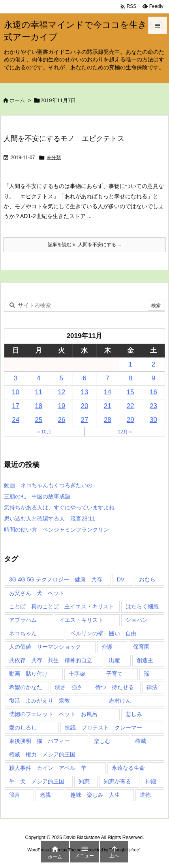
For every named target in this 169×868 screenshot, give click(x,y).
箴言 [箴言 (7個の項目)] (15, 795)
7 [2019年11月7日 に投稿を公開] (107, 378)
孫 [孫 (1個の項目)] (146, 674)
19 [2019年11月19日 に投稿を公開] (61, 406)
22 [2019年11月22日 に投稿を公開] (131, 406)
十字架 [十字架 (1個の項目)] (77, 674)
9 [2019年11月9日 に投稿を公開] (153, 378)
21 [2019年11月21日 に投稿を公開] (108, 406)
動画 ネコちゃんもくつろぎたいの (48, 485)
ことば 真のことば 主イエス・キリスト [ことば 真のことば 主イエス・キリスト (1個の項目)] (62, 606)
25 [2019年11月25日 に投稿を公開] (38, 420)
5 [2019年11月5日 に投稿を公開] (61, 378)
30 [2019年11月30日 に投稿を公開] (153, 420)
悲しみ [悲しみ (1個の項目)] (134, 714)
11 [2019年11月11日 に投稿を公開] (38, 392)
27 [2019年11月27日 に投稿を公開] (85, 420)
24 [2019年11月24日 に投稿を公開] (16, 420)
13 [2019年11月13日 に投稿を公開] (85, 392)
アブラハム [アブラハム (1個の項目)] (23, 620)
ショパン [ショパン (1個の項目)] (137, 620)
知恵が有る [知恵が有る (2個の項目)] (117, 781)
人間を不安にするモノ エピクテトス (64, 139)
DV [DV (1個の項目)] (121, 579)
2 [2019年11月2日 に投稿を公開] (153, 364)
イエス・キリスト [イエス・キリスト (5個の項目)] (81, 620)
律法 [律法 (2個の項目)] (152, 687)
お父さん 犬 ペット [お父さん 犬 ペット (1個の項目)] (37, 593)
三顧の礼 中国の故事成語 (37, 496)
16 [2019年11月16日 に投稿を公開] (153, 392)
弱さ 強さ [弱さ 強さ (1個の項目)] (69, 687)
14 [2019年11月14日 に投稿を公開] (108, 392)
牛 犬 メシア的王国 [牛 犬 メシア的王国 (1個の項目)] (37, 781)
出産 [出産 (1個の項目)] (115, 660)
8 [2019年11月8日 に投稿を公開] (131, 378)
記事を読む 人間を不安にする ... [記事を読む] (84, 245)
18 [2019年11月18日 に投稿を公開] (38, 406)
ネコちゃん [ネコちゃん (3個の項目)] (23, 633)
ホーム (17, 100)
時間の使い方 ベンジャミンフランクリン (56, 530)
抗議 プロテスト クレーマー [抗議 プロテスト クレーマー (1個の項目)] (103, 727)
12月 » (125, 432)
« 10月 (44, 432)
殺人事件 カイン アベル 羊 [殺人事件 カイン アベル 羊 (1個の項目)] (48, 768)
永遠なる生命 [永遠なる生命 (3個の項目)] (128, 768)
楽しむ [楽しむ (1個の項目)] (102, 741)
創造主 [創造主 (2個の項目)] (145, 660)
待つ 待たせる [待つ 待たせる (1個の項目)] (115, 687)
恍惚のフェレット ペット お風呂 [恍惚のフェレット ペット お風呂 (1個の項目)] (53, 714)
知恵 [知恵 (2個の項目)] (84, 781)
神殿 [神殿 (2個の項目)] (151, 781)
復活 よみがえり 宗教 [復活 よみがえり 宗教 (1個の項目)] (39, 701)
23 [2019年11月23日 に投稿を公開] (153, 406)
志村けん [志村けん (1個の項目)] (120, 701)
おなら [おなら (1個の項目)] (147, 579)
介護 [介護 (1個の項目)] (107, 647)
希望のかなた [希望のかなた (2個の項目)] (26, 687)
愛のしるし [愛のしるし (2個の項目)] (23, 727)
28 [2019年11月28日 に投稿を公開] (108, 420)
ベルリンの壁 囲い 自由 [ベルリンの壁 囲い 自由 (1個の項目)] (103, 633)
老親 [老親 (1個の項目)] (45, 795)
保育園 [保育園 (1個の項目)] (141, 647)
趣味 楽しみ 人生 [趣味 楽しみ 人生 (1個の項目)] (95, 795)
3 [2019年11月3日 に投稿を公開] (16, 378)
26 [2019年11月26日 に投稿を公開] (61, 420)
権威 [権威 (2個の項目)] (141, 741)
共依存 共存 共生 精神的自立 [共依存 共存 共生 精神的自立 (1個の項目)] (51, 660)
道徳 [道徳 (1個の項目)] (145, 795)
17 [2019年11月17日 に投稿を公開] (16, 406)
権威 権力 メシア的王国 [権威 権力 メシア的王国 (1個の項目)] (42, 754)
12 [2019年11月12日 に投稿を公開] (61, 392)
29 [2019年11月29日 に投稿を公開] (131, 420)
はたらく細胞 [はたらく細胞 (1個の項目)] (142, 606)
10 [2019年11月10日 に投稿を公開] (16, 392)
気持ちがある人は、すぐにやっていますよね (59, 507)
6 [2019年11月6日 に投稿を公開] (84, 378)
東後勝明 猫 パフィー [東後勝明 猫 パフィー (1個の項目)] (39, 741)
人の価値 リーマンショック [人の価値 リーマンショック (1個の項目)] (45, 647)
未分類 (54, 158)
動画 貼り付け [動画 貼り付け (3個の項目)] (28, 674)
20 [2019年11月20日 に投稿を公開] (85, 406)
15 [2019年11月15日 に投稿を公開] (131, 392)
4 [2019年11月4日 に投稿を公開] (38, 378)
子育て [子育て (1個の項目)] (115, 674)
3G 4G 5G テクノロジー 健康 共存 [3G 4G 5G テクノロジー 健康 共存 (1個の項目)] (56, 579)
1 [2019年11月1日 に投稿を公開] (131, 364)
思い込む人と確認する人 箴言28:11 (50, 519)
